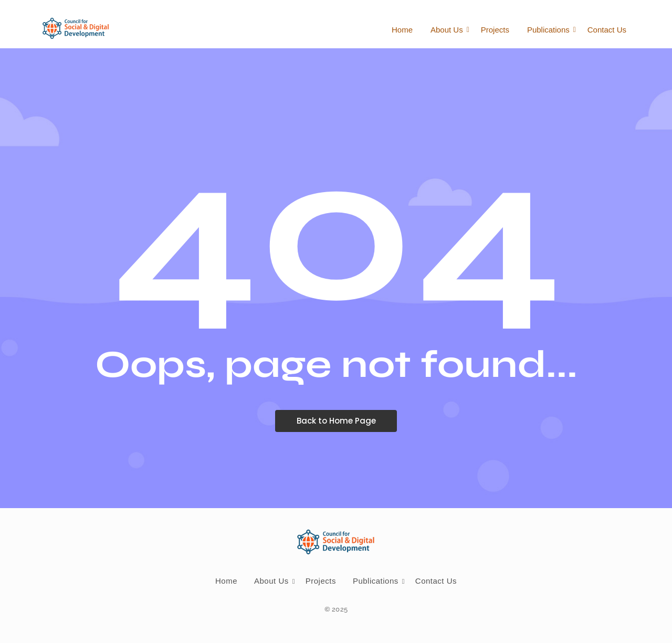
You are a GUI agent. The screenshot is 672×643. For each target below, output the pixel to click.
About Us (449, 30)
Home (402, 30)
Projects (495, 30)
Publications (550, 30)
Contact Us (607, 30)
